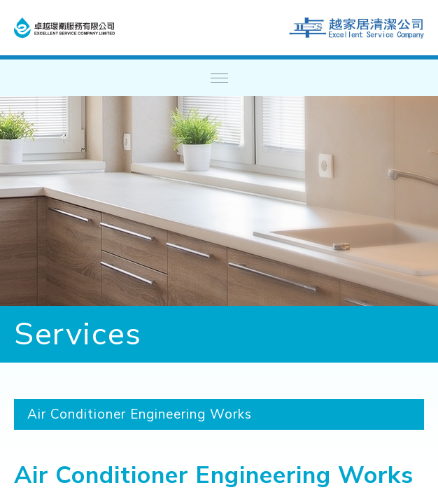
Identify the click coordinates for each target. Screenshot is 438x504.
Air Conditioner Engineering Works (140, 414)
